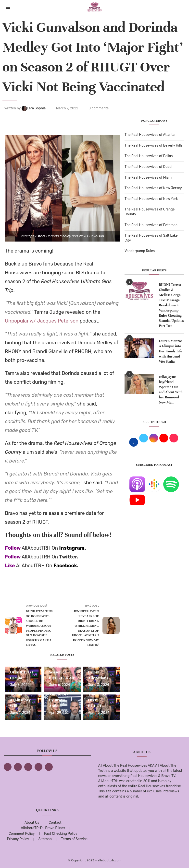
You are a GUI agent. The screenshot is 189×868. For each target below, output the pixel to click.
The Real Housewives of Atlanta (150, 135)
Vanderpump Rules (140, 251)
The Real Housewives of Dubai (148, 167)
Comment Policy (22, 834)
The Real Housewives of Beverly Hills (153, 145)
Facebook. (66, 566)
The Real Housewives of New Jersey (153, 188)
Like (10, 566)
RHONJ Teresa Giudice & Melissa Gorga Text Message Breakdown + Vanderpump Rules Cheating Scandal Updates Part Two (171, 305)
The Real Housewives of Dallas (149, 156)
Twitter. (69, 557)
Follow (13, 548)
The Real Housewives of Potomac (151, 225)
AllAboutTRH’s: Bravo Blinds (43, 828)
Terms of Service (74, 839)
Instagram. (72, 548)
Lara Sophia (34, 108)
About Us (32, 823)
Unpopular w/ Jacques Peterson (42, 321)
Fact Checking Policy (61, 834)
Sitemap (45, 839)
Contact (55, 823)
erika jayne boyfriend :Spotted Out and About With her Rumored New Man (171, 390)
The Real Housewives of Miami (148, 178)
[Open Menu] (8, 7)
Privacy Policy (18, 839)
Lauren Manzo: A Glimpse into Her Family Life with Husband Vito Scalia (170, 351)
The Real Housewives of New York (151, 199)
